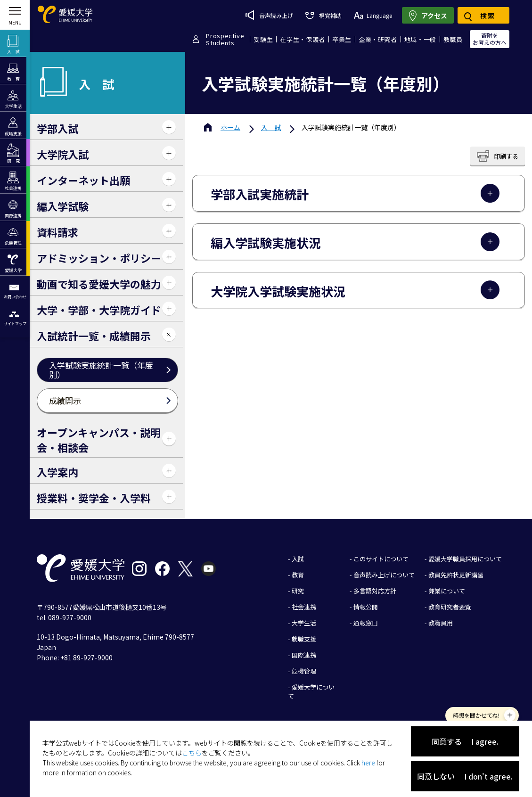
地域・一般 (420, 39)
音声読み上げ (269, 15)
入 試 (271, 127)
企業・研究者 (378, 39)
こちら (192, 753)
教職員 (453, 39)
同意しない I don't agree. (465, 776)
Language (373, 15)
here (368, 763)
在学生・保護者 (303, 39)
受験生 (263, 39)
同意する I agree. (465, 741)
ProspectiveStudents (225, 39)
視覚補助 (323, 15)
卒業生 (342, 39)
